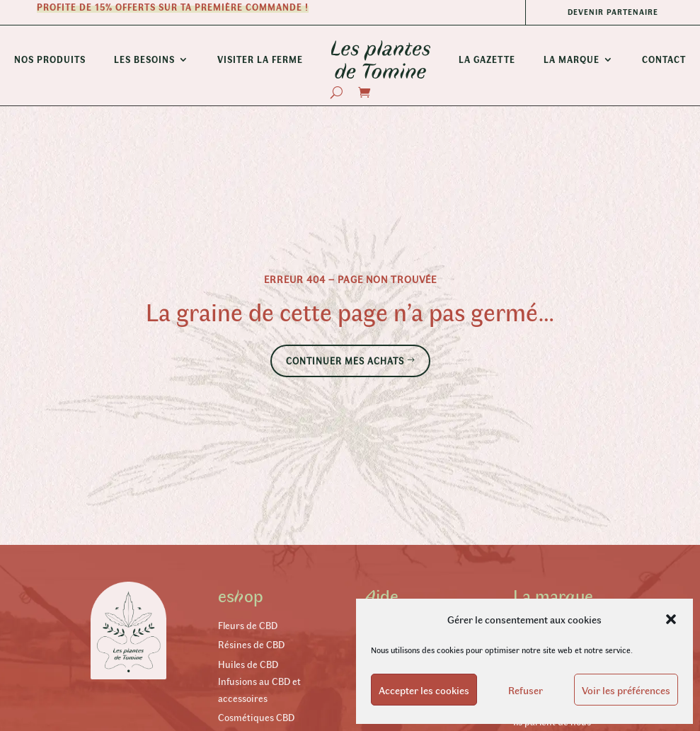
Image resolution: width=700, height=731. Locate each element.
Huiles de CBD (248, 664)
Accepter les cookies (424, 690)
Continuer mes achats (345, 361)
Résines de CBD (251, 644)
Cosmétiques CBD (256, 717)
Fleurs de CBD (248, 625)
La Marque (572, 59)
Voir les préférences (626, 690)
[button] (671, 619)
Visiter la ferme (260, 59)
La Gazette (487, 59)
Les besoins (144, 59)
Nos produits (50, 59)
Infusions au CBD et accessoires (259, 690)
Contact (664, 59)
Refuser (526, 690)
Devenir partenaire (613, 12)
